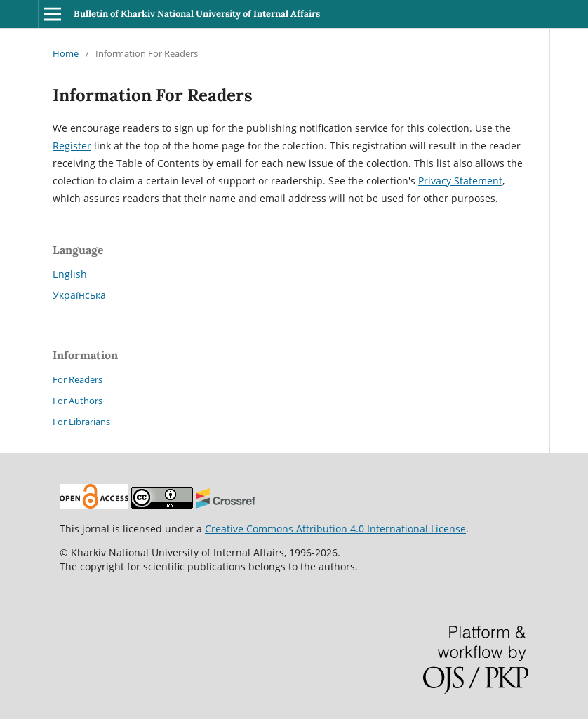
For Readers (78, 379)
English (70, 274)
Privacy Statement (460, 181)
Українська (79, 295)
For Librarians (81, 422)
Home (66, 53)
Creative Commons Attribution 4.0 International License (335, 529)
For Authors (78, 401)
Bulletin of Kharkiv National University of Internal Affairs (197, 14)
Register (72, 146)
